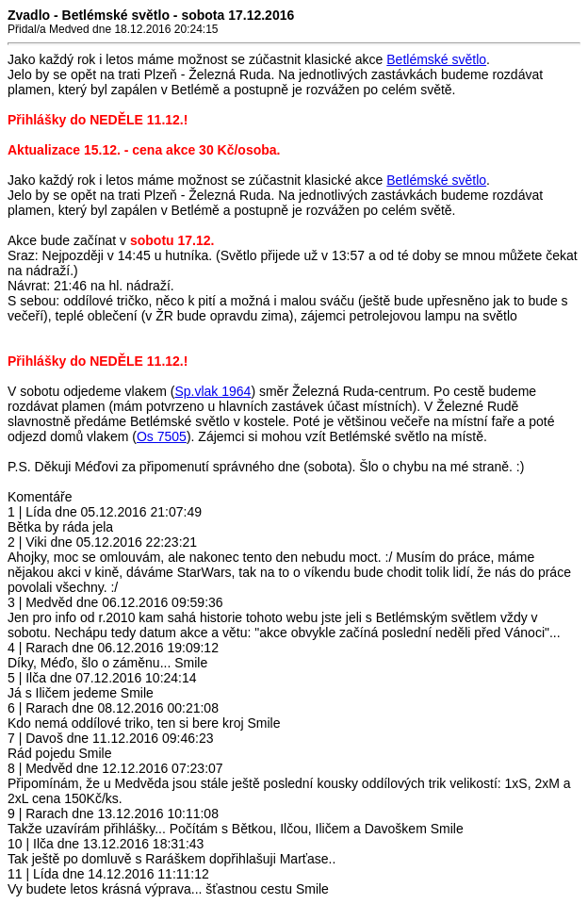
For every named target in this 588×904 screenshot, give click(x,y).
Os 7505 (162, 436)
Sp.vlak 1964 (212, 391)
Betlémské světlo (436, 59)
